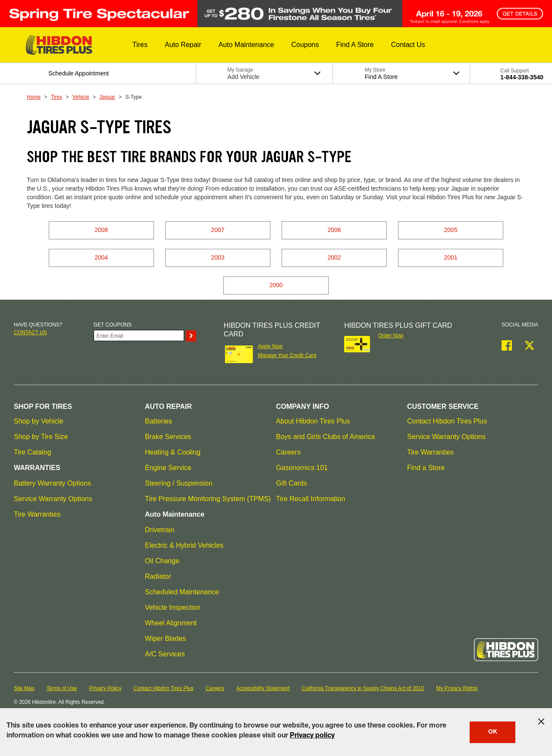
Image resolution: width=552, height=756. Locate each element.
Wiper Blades (165, 638)
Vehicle (81, 97)
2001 (451, 257)
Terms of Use (62, 688)
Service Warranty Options (53, 499)
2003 (218, 257)
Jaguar (107, 97)
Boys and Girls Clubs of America (325, 437)
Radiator (158, 576)
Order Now (391, 336)
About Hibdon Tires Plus (313, 421)
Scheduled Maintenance (182, 592)
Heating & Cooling (173, 452)
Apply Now (270, 346)
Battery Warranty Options (52, 483)
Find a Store (426, 468)
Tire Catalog (33, 452)
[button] (140, 45)
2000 (276, 285)
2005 (451, 230)
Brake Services (168, 437)
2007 (218, 230)
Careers (288, 452)
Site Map (24, 688)
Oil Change (162, 561)
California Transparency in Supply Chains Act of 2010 (363, 688)
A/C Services (165, 654)
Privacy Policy (105, 688)
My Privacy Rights (457, 688)
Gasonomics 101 (302, 468)
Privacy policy (312, 736)
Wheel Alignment (171, 623)
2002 (334, 257)
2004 (101, 257)
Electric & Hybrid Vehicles (184, 545)
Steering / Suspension (179, 483)
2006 (334, 230)
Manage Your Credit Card (287, 355)
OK (493, 732)
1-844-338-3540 (522, 77)
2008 (101, 230)
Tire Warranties (37, 514)
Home (34, 97)
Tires (56, 97)
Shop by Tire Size (41, 437)
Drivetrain (160, 530)
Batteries (158, 421)
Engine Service (168, 468)
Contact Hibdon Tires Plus (447, 421)
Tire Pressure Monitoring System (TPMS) (208, 499)
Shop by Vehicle (39, 421)
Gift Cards (292, 483)
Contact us (30, 333)
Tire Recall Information (310, 499)
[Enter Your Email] (139, 336)
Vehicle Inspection (173, 607)
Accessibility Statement (263, 688)
